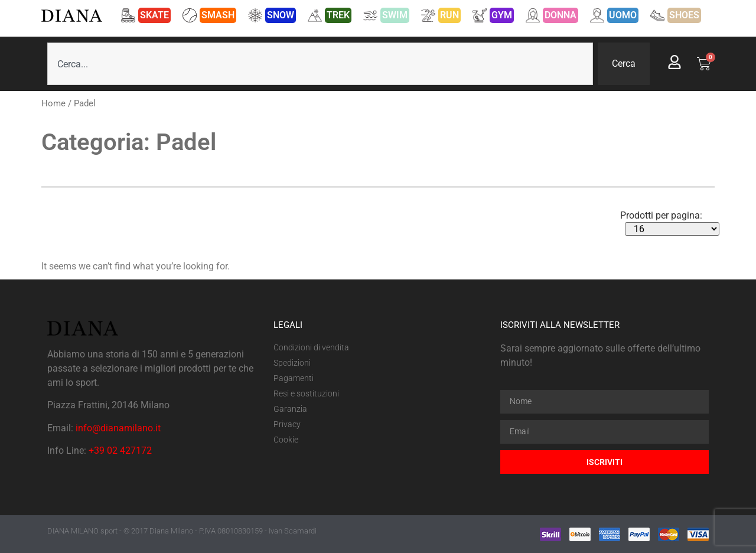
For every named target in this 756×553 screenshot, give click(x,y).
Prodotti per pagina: (661, 216)
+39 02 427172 (120, 450)
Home (53, 103)
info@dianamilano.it (118, 428)
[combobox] (320, 64)
